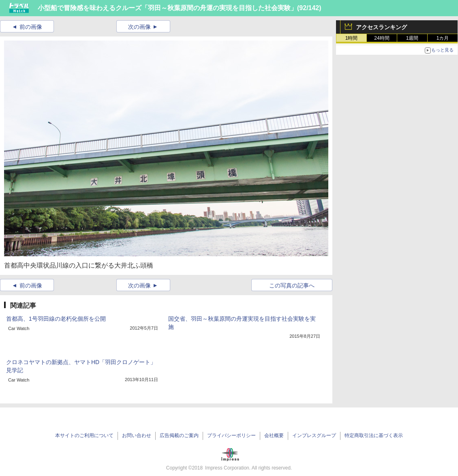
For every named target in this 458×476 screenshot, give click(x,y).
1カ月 (443, 38)
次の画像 (139, 27)
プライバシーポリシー (231, 435)
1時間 (352, 38)
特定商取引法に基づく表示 (374, 435)
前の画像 (31, 27)
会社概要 (274, 435)
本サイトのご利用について (84, 435)
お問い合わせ (137, 435)
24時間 (382, 38)
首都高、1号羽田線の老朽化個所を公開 (56, 319)
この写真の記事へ (292, 285)
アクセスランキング (381, 27)
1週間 (412, 38)
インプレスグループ (314, 435)
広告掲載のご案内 (179, 435)
